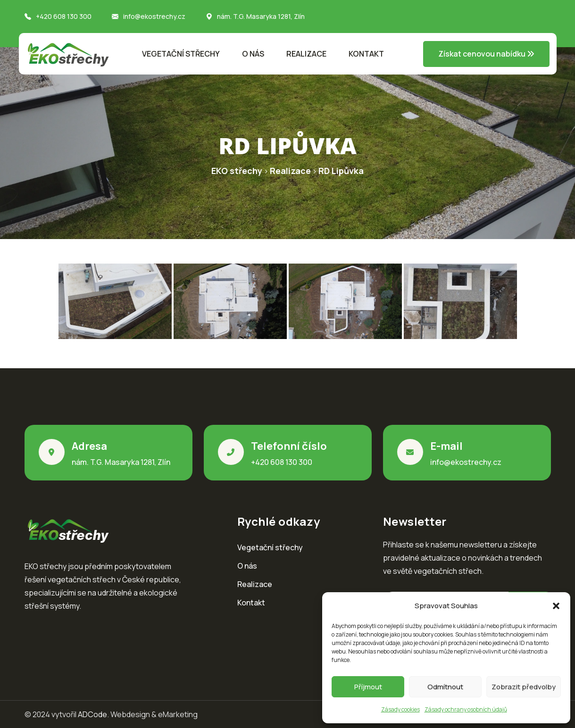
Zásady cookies (400, 709)
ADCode (92, 714)
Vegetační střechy (181, 54)
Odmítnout (445, 687)
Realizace (306, 54)
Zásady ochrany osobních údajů (466, 709)
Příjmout (368, 687)
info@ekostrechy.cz (154, 16)
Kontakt (366, 54)
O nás (253, 54)
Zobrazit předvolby (524, 687)
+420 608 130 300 (64, 16)
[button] (556, 606)
